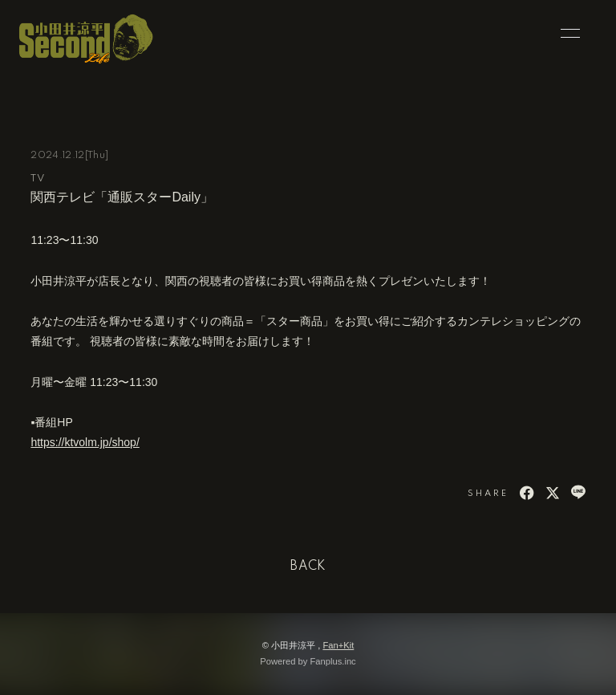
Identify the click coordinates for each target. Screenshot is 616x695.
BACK (308, 567)
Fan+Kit (338, 645)
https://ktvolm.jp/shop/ (85, 442)
